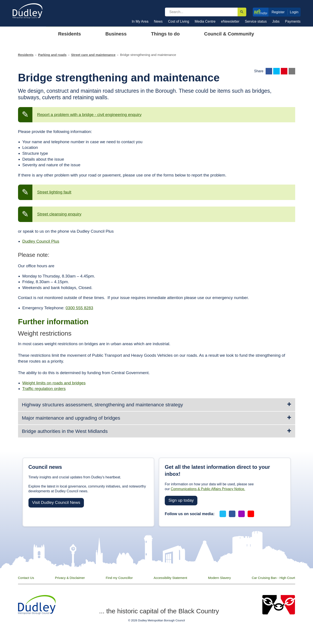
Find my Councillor (119, 578)
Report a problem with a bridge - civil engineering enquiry (89, 115)
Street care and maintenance (93, 55)
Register (278, 12)
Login (294, 12)
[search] (201, 12)
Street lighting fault (54, 192)
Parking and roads (52, 55)
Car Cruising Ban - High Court (273, 578)
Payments (293, 21)
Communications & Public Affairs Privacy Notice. (208, 489)
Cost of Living (179, 21)
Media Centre (205, 21)
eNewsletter (230, 21)
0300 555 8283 (79, 308)
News (158, 21)
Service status (256, 21)
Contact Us (26, 578)
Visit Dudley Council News (56, 502)
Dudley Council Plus (41, 241)
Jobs (276, 21)
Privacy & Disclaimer (70, 578)
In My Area (140, 21)
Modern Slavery (219, 578)
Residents (26, 55)
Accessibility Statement (170, 578)
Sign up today (181, 500)
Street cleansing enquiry (59, 214)
